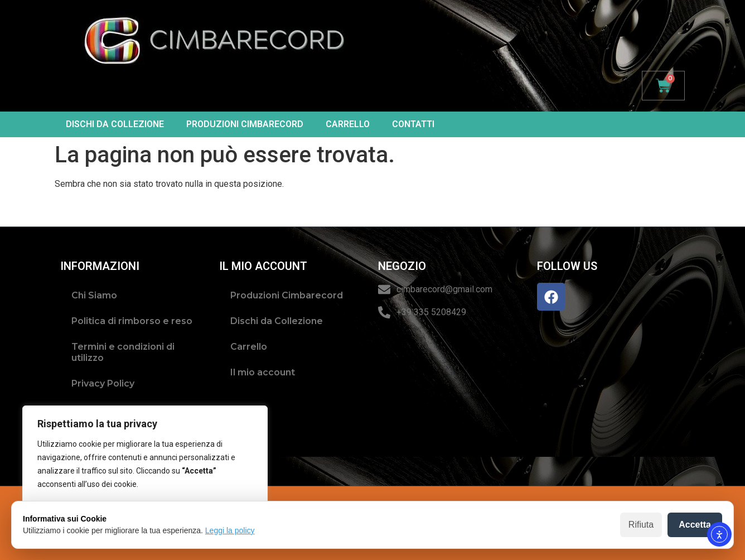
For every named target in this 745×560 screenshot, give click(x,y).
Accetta (695, 525)
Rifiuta (641, 525)
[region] (145, 472)
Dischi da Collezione (115, 124)
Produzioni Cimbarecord (245, 124)
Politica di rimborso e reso (132, 321)
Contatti (413, 124)
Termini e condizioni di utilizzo (123, 352)
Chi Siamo (94, 295)
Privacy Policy (103, 383)
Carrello (348, 124)
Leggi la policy (230, 530)
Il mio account (263, 372)
